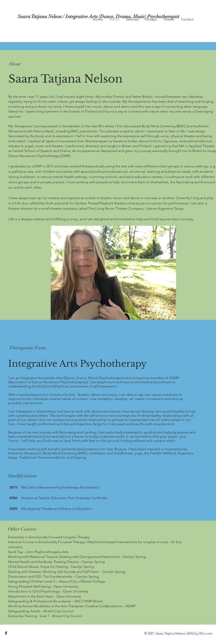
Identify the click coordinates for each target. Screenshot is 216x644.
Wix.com (206, 633)
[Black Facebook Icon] (6, 633)
